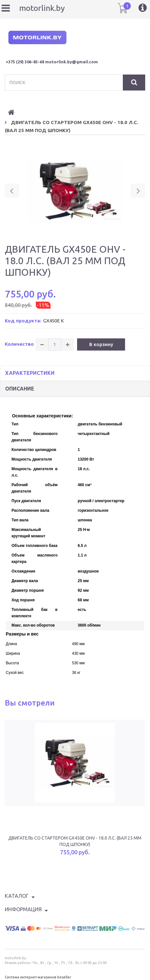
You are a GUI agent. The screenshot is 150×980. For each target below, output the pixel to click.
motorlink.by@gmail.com (71, 62)
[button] (12, 191)
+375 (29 (14, 62)
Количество (19, 344)
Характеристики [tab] (30, 373)
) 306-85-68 (33, 62)
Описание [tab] (20, 389)
